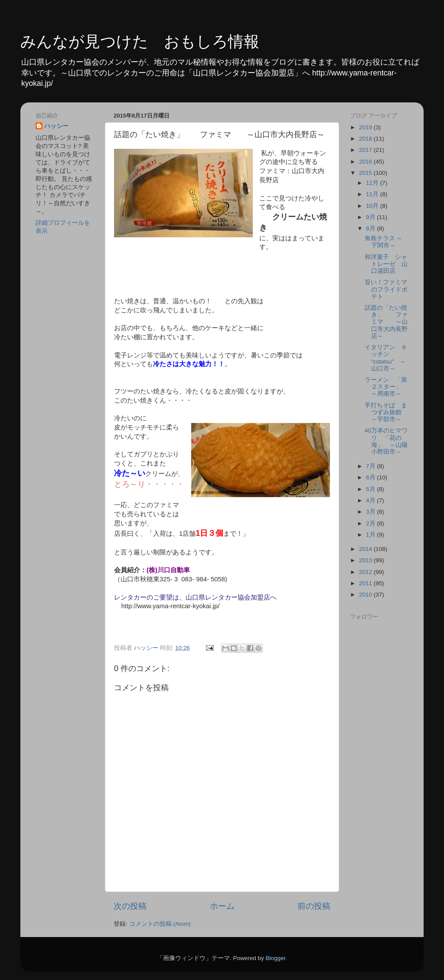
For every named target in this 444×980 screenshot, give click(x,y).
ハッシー (56, 126)
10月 (373, 206)
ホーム (222, 906)
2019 (366, 127)
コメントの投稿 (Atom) (160, 924)
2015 (366, 173)
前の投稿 (314, 906)
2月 (371, 523)
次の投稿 (130, 906)
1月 (371, 535)
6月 (371, 477)
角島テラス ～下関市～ (384, 242)
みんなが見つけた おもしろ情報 (140, 41)
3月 (371, 512)
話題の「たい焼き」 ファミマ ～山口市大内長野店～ (386, 322)
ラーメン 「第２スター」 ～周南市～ (386, 387)
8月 (371, 228)
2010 (366, 595)
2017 (366, 150)
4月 (371, 500)
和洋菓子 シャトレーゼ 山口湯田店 (386, 264)
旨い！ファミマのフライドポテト (386, 289)
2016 (366, 162)
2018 (366, 139)
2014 (366, 549)
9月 (371, 217)
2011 (366, 583)
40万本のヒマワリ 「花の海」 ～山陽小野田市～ (386, 441)
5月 (371, 489)
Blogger (275, 958)
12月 (373, 183)
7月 (371, 466)
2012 (366, 572)
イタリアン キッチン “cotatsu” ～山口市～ (386, 358)
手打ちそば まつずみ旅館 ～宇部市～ (386, 412)
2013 (366, 560)
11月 (373, 194)
